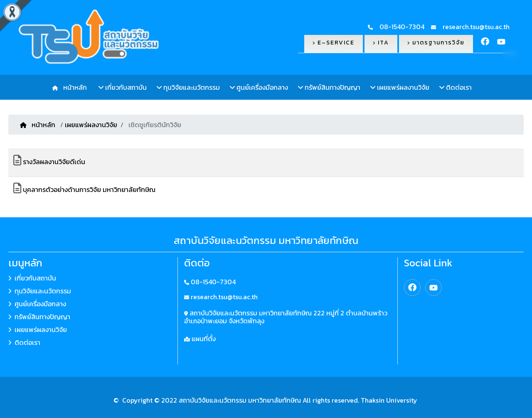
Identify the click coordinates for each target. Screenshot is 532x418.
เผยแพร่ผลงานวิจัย (400, 87)
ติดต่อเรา (456, 87)
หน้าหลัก (73, 87)
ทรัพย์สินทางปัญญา (329, 87)
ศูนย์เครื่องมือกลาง (259, 87)
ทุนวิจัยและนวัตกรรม (188, 87)
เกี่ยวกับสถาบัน (123, 87)
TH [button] (515, 62)
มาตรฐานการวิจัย (436, 43)
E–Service (334, 43)
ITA (381, 43)
